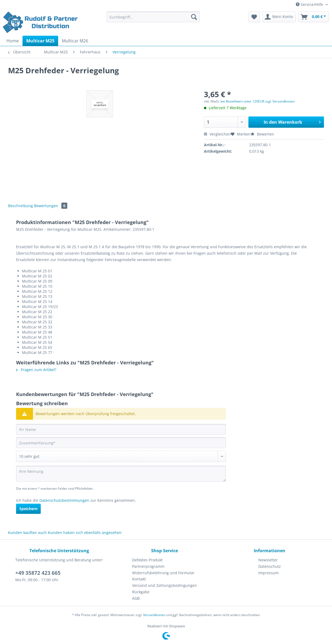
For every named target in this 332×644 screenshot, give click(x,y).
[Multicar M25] (40, 41)
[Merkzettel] (254, 17)
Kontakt (139, 579)
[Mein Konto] (279, 17)
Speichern (28, 509)
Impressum (268, 573)
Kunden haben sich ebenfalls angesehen (85, 533)
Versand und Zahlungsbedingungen (165, 585)
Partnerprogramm (148, 566)
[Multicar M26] (75, 41)
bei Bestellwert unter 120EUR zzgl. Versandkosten (258, 101)
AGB (136, 598)
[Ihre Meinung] (121, 474)
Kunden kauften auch (27, 533)
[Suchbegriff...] (153, 17)
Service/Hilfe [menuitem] (310, 4)
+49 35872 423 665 (38, 573)
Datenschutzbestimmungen (64, 500)
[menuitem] (153, 19)
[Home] (13, 41)
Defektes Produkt (147, 560)
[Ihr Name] (121, 429)
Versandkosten (154, 615)
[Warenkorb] (314, 17)
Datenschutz (270, 566)
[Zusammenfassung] (121, 443)
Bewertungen (51, 206)
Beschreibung (20, 206)
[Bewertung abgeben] (121, 456)
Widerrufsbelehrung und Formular (163, 573)
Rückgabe (141, 592)
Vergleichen (217, 134)
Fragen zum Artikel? (36, 370)
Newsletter (268, 560)
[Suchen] (194, 17)
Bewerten (262, 134)
